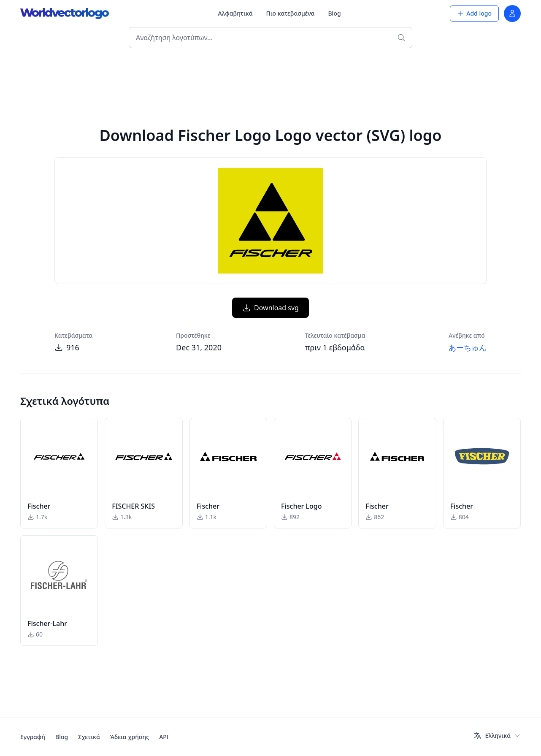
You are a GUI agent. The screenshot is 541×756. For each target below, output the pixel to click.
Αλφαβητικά (235, 13)
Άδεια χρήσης (130, 737)
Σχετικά (89, 737)
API (164, 737)
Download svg (270, 308)
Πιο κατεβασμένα (291, 13)
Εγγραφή (33, 737)
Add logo (474, 13)
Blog (334, 13)
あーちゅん (468, 347)
